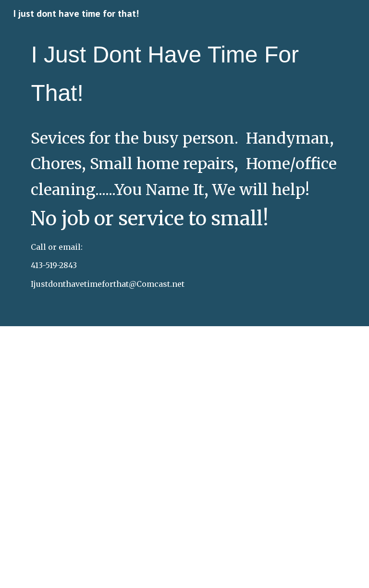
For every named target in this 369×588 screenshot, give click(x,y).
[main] (184, 74)
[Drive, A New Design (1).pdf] (184, 457)
